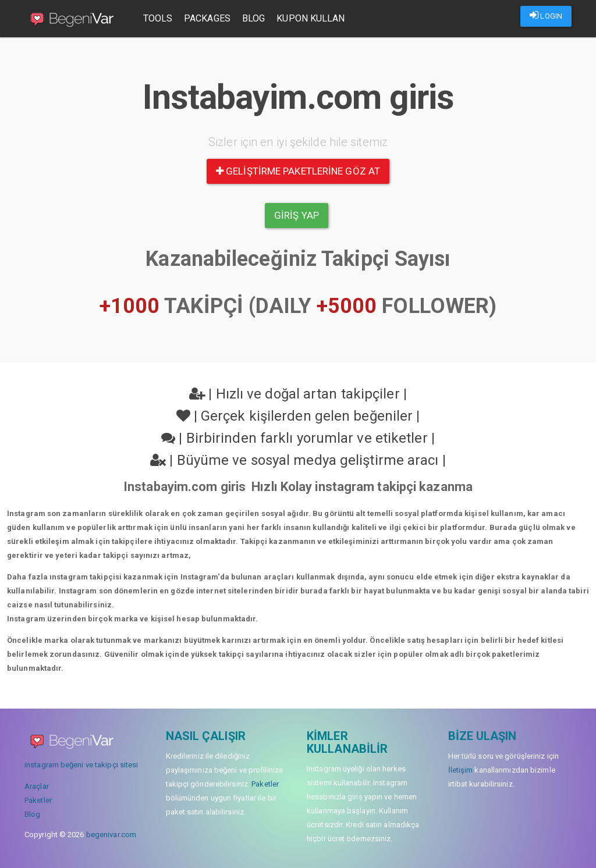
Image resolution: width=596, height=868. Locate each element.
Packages (208, 18)
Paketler (38, 800)
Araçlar (37, 786)
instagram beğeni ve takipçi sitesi (81, 765)
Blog (253, 18)
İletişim (461, 770)
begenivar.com (111, 835)
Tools (158, 18)
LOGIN (546, 15)
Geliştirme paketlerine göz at (298, 171)
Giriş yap (297, 215)
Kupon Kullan (311, 18)
